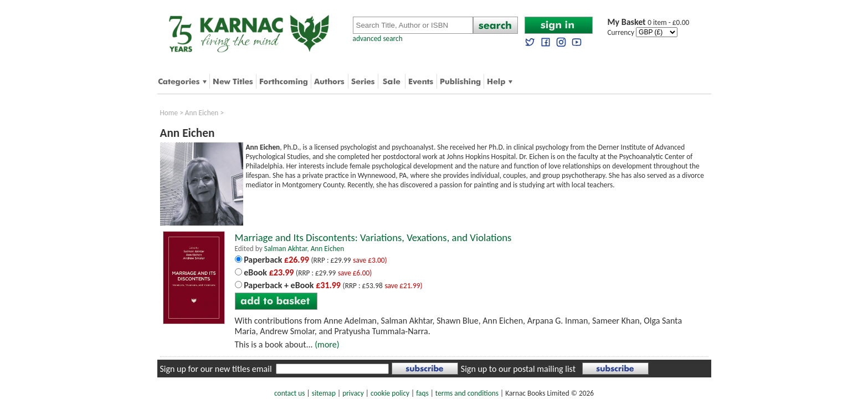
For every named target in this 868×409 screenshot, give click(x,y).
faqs (422, 393)
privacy (353, 393)
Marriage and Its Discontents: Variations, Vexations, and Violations (373, 237)
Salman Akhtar (286, 249)
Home (169, 113)
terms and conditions (467, 393)
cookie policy (390, 393)
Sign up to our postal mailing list (518, 369)
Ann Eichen (202, 113)
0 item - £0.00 (649, 22)
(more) (327, 344)
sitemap (324, 393)
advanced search (378, 39)
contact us (289, 393)
